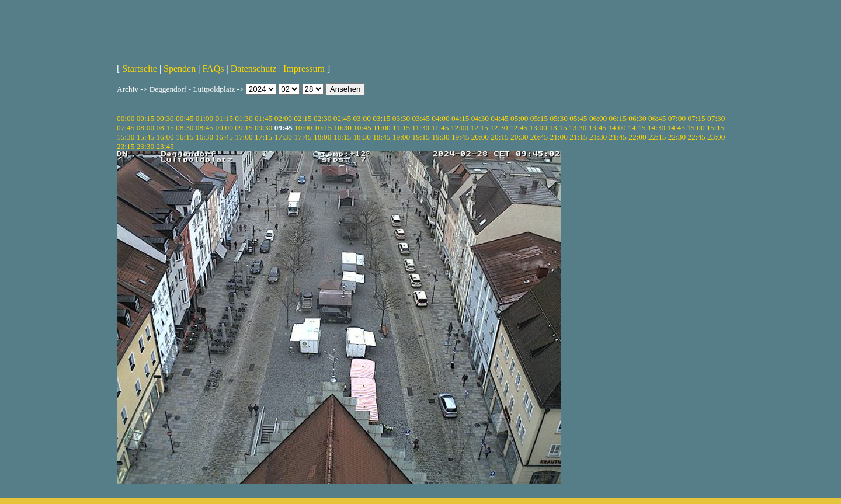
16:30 (204, 137)
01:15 (224, 118)
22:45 (696, 137)
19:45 (460, 137)
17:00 (244, 137)
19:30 (440, 137)
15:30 (126, 137)
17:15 (263, 137)
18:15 (342, 137)
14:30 (656, 128)
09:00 (224, 128)
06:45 (657, 118)
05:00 (519, 118)
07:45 (126, 128)
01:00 (204, 118)
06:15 (618, 118)
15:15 (715, 128)
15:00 (696, 128)
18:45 (381, 137)
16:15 (185, 137)
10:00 (303, 128)
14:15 (637, 128)
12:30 (499, 128)
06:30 (637, 118)
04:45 (499, 118)
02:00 (283, 118)
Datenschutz (254, 69)
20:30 (519, 137)
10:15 (323, 128)
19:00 (401, 137)
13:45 (597, 128)
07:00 (677, 118)
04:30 (480, 118)
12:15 (479, 128)
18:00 (322, 137)
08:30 (185, 128)
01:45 (263, 118)
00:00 (126, 118)
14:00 (617, 128)
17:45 (303, 137)
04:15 (460, 118)
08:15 (165, 128)
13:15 (558, 128)
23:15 (126, 146)
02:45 (342, 118)
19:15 (421, 137)
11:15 (401, 128)
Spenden (180, 69)
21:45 (618, 137)
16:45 (224, 137)
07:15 (696, 118)
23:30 (145, 146)
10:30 (342, 128)
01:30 (244, 118)
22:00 (637, 137)
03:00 (362, 118)
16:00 (165, 137)
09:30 (263, 128)
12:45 (519, 128)
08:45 (204, 128)
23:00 (716, 137)
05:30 (558, 118)
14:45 (676, 128)
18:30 (362, 137)
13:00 (538, 128)
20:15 (499, 137)
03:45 (421, 118)
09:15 (244, 128)
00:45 (185, 118)
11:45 (440, 128)
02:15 (303, 118)
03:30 (401, 118)
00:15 (145, 118)
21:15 (578, 137)
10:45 (362, 128)
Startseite (140, 69)
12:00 (460, 128)
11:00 (382, 128)
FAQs (213, 69)
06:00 (598, 118)
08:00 (145, 128)
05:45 (578, 118)
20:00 (480, 137)
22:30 (677, 137)
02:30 (322, 118)
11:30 (420, 128)
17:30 (283, 137)
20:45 (539, 137)
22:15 (657, 137)
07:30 (716, 118)
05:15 (539, 118)
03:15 (381, 118)
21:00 (558, 137)
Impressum (304, 69)
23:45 (165, 146)
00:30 (165, 118)
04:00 (440, 118)
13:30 (578, 128)
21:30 (598, 137)
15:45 (145, 137)
